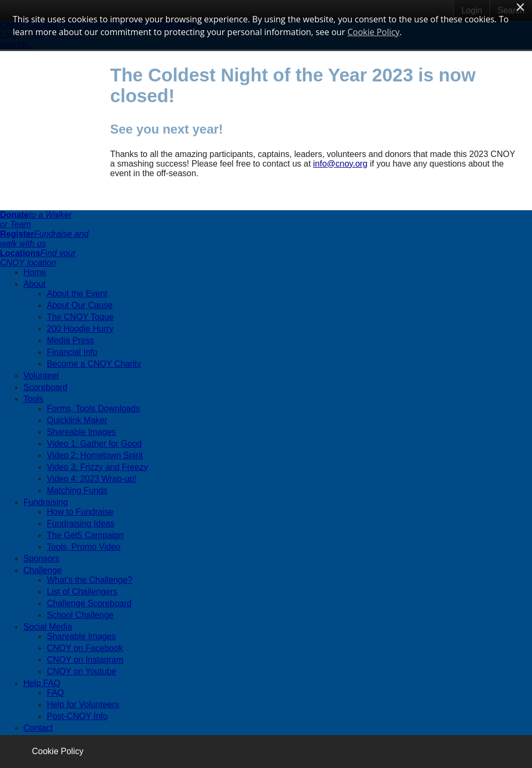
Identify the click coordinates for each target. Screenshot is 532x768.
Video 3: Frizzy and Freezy (97, 467)
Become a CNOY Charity (94, 364)
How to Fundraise (80, 512)
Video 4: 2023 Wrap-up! (92, 479)
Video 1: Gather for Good (94, 444)
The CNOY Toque (80, 317)
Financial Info (72, 352)
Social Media (48, 627)
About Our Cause (80, 305)
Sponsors (41, 559)
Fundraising (46, 502)
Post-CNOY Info (77, 716)
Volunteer (41, 375)
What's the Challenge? (89, 580)
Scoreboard (45, 387)
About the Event (77, 294)
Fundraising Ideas (81, 523)
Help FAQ (42, 683)
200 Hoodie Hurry (80, 329)
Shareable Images (81, 432)
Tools (33, 399)
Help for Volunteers (83, 704)
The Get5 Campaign (85, 535)
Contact (38, 728)
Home (35, 272)
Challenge (43, 570)
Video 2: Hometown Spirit (95, 455)
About (35, 284)
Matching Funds (77, 490)
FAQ (55, 693)
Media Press (70, 340)
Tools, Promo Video (84, 547)
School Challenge (80, 615)
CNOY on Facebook (85, 648)
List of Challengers (82, 592)
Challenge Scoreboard (89, 603)
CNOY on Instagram (85, 660)
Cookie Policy (58, 751)
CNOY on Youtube (81, 671)
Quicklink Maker (77, 420)
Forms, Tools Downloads (93, 408)
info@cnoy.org (340, 164)
